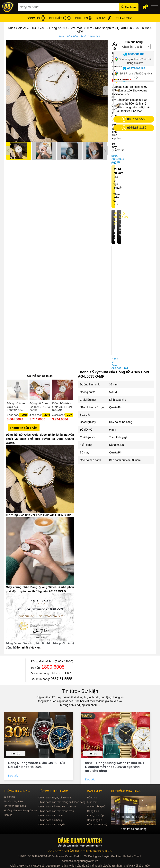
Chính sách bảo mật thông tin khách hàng (62, 802)
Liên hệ (8, 815)
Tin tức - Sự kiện (80, 691)
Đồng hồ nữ (80, 36)
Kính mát (92, 802)
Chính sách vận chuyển (52, 825)
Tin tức (16, 754)
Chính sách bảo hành (51, 816)
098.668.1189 (61, 673)
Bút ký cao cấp (95, 816)
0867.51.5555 (61, 679)
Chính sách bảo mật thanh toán (56, 811)
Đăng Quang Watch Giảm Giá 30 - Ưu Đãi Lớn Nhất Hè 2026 (36, 765)
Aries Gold (95, 36)
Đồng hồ (92, 798)
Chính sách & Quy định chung (55, 798)
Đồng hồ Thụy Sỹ (97, 825)
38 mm (113, 384)
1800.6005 (53, 667)
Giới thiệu (9, 797)
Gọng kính (93, 811)
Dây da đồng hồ (96, 807)
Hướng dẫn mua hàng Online (20, 810)
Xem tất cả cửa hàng (134, 829)
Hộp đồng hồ (95, 820)
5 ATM (113, 392)
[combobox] (134, 47)
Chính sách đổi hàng (50, 820)
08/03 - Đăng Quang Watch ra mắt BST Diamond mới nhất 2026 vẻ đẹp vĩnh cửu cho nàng (115, 767)
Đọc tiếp (13, 776)
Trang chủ (64, 36)
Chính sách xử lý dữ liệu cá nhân (57, 807)
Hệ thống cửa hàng (15, 806)
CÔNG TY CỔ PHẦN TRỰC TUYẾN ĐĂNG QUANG (80, 851)
